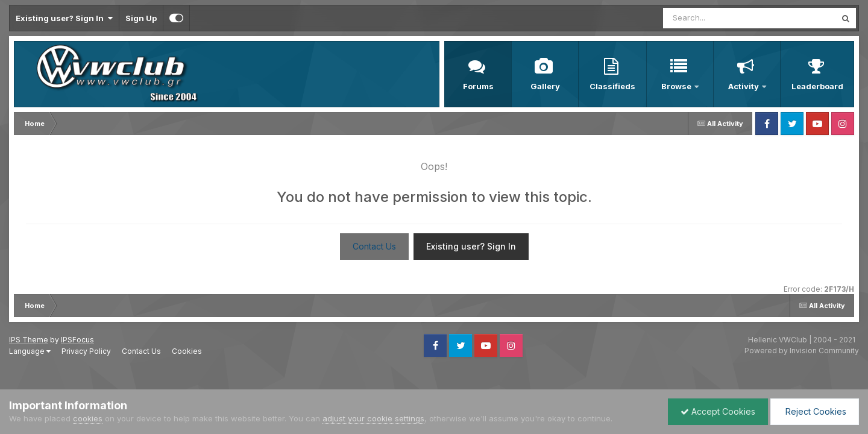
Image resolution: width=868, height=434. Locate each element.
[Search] (716, 18)
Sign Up (141, 18)
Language (30, 351)
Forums (478, 86)
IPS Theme (29, 340)
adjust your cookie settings (373, 418)
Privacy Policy (86, 351)
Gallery (545, 86)
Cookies (187, 351)
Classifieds (612, 86)
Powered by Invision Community (802, 351)
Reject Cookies (815, 411)
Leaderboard (817, 86)
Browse (677, 86)
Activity (744, 86)
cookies (88, 418)
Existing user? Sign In (64, 18)
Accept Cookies (718, 411)
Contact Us (374, 246)
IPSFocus (77, 340)
